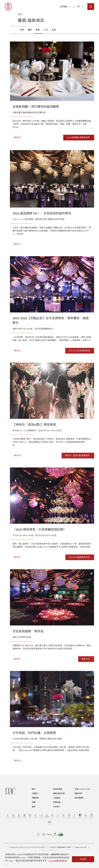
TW (80, 7)
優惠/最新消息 (59, 806)
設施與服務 (58, 802)
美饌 (34, 815)
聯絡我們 (78, 806)
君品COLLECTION (82, 802)
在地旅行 (57, 819)
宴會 (34, 819)
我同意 (83, 859)
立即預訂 (65, 7)
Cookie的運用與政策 (58, 861)
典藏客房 (35, 810)
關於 (34, 802)
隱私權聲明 (79, 810)
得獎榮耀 (57, 815)
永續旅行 (35, 806)
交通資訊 (57, 810)
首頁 (20, 14)
